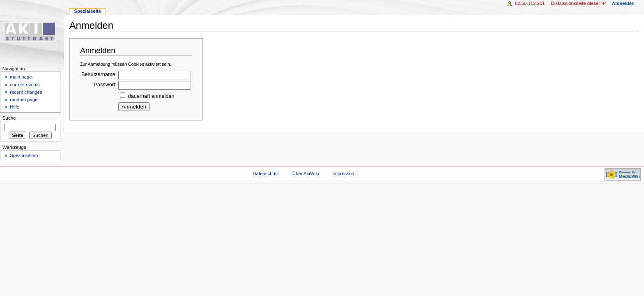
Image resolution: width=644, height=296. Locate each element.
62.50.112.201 (530, 3)
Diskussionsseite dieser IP (578, 3)
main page (21, 77)
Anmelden (623, 3)
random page (24, 99)
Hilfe (15, 107)
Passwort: (105, 85)
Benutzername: (99, 74)
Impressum (344, 173)
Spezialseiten (24, 155)
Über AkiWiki (306, 173)
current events (25, 85)
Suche (9, 118)
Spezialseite (87, 11)
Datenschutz (266, 173)
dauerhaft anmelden (151, 96)
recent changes (26, 92)
